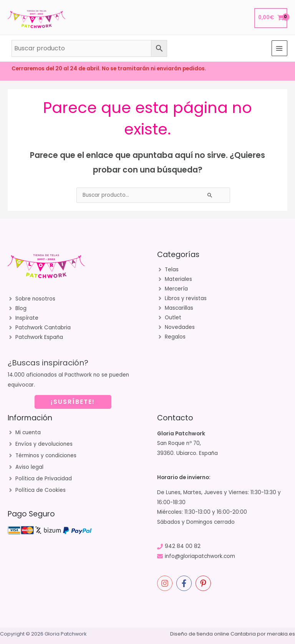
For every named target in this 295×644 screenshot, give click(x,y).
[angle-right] (31, 299)
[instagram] (166, 583)
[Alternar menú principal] (279, 48)
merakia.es (281, 634)
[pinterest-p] (204, 583)
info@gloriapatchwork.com (200, 556)
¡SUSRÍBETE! (73, 402)
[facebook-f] (185, 583)
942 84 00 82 (183, 546)
